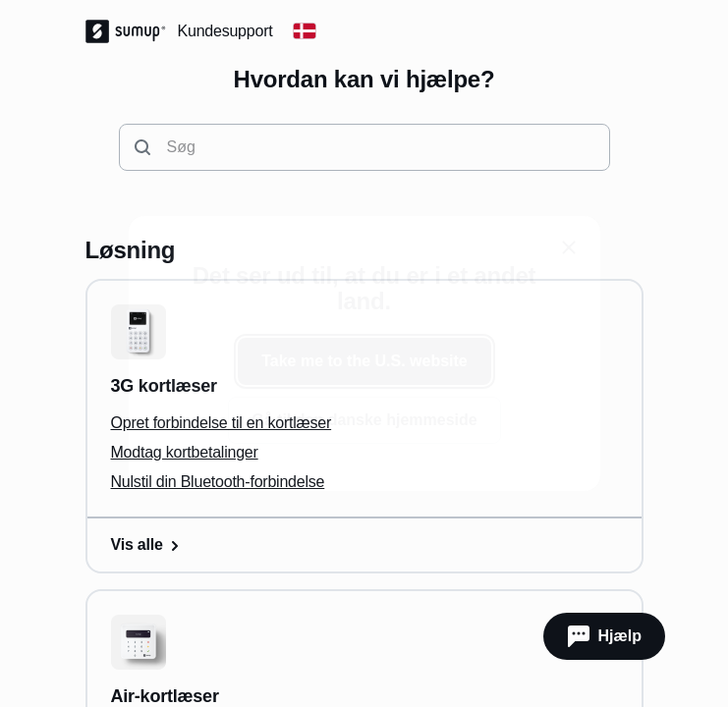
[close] (569, 247)
